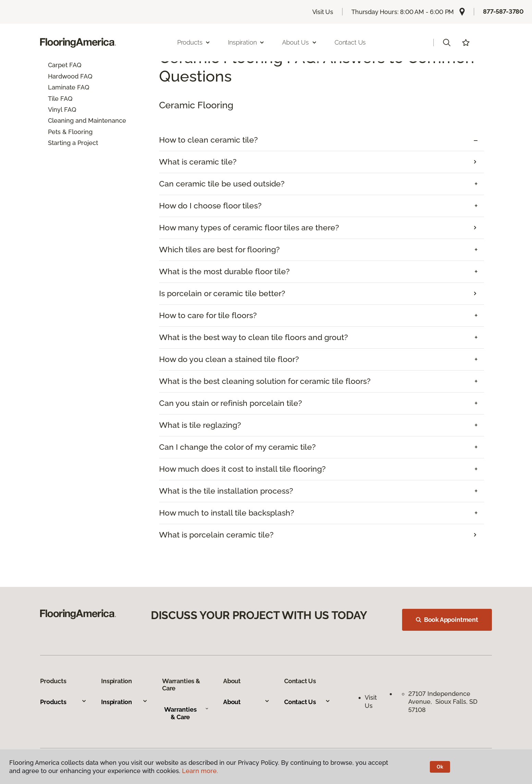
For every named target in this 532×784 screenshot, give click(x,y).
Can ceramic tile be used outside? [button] (222, 184)
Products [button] (194, 42)
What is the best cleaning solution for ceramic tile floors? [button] (265, 381)
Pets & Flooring (70, 132)
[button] (447, 43)
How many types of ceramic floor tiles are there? (249, 228)
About (246, 702)
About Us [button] (300, 42)
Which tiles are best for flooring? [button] (219, 250)
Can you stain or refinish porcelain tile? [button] (231, 403)
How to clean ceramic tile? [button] (208, 140)
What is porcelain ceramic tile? (216, 535)
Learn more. (200, 771)
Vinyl (55, 110)
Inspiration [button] (246, 42)
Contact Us (350, 42)
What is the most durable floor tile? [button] (224, 272)
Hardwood (63, 76)
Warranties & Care (186, 713)
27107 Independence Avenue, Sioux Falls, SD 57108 (443, 702)
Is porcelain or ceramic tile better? (222, 293)
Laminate (62, 87)
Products (63, 702)
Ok (440, 767)
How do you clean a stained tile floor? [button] (229, 359)
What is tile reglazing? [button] (200, 425)
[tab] (322, 140)
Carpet (58, 65)
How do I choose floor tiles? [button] (210, 206)
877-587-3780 (503, 11)
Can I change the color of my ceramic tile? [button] (237, 447)
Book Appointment (447, 620)
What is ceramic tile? (198, 162)
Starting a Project (73, 143)
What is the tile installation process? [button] (226, 491)
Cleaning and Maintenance (87, 120)
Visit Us (323, 12)
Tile (53, 99)
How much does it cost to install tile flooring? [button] (242, 469)
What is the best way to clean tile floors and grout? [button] (253, 337)
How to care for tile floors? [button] (208, 315)
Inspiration (124, 702)
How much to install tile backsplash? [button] (227, 513)
